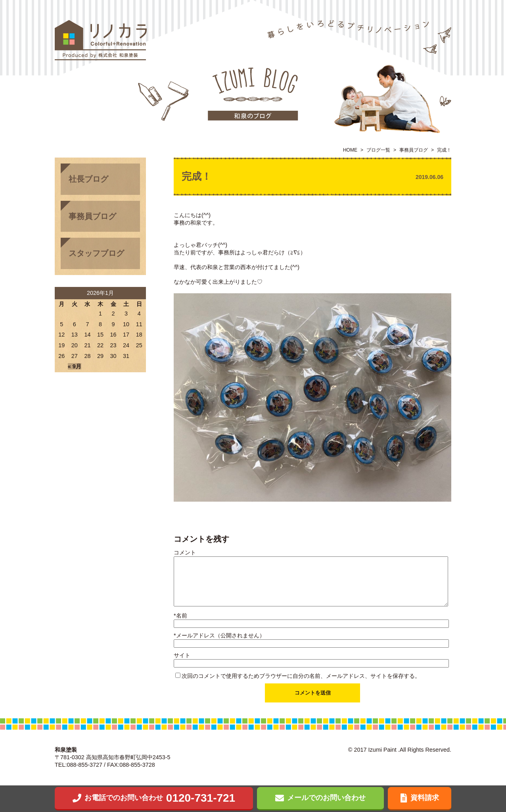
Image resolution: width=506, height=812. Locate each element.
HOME (350, 150)
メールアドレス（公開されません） (219, 635)
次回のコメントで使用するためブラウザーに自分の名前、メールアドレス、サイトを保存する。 (301, 676)
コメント (185, 552)
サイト (182, 655)
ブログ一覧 (378, 150)
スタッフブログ (96, 253)
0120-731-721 (154, 798)
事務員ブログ (414, 150)
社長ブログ (88, 179)
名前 (180, 616)
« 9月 (75, 366)
